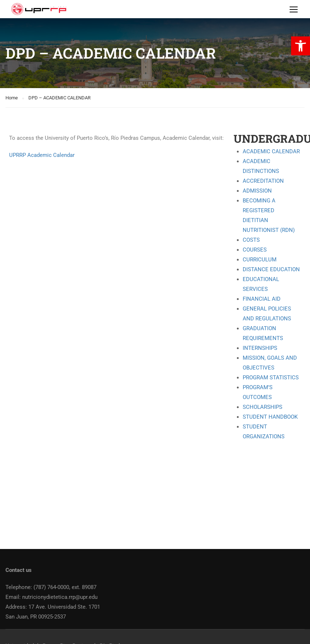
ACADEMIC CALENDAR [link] (271, 151)
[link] (301, 46)
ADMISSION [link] (257, 191)
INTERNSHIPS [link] (260, 348)
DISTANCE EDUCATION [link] (271, 269)
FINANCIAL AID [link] (262, 299)
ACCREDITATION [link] (263, 181)
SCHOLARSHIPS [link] (263, 407)
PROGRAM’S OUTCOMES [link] (258, 392)
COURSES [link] (255, 250)
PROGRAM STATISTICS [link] (271, 378)
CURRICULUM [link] (260, 260)
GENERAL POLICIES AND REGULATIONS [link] (267, 314)
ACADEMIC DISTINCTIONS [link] (261, 166)
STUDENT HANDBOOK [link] (270, 417)
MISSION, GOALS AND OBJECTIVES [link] (270, 363)
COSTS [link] (251, 240)
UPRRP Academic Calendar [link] (42, 155)
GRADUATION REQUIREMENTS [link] (263, 333)
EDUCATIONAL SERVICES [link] (261, 284)
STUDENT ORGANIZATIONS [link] (264, 432)
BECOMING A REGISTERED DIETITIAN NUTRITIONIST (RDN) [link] (269, 215)
